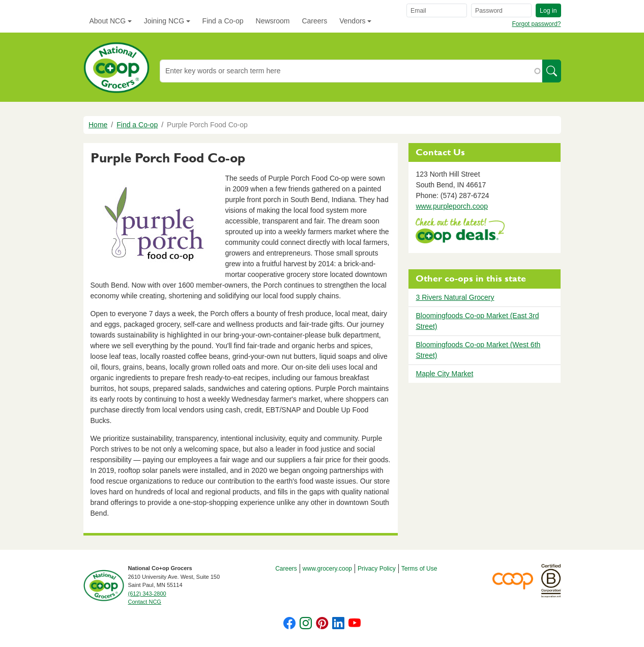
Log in (548, 11)
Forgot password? (536, 24)
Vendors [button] (352, 21)
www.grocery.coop (327, 569)
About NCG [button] (108, 21)
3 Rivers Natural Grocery (455, 297)
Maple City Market (444, 374)
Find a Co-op (223, 21)
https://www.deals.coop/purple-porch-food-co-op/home (460, 232)
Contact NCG (145, 602)
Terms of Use (419, 569)
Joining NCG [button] (164, 21)
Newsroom (273, 21)
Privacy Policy (377, 569)
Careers (314, 21)
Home (98, 125)
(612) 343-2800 (147, 594)
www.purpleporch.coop (452, 206)
